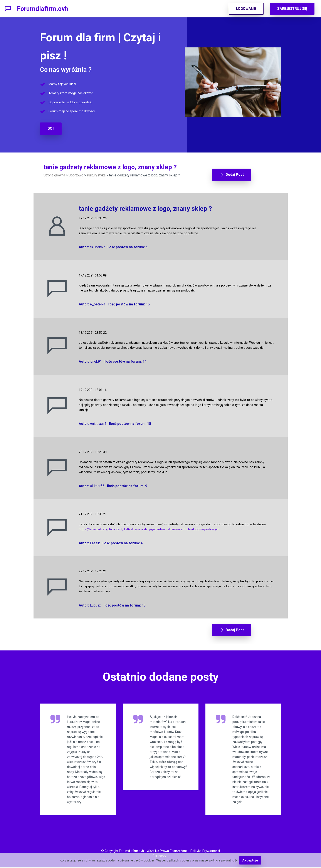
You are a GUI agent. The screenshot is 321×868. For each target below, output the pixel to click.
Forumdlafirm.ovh (43, 9)
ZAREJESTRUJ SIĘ (292, 9)
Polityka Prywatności (205, 852)
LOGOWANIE (246, 9)
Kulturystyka (96, 175)
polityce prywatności (224, 860)
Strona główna (54, 175)
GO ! (51, 128)
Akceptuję (250, 860)
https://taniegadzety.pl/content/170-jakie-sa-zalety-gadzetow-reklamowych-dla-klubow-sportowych (149, 527)
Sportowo (76, 175)
